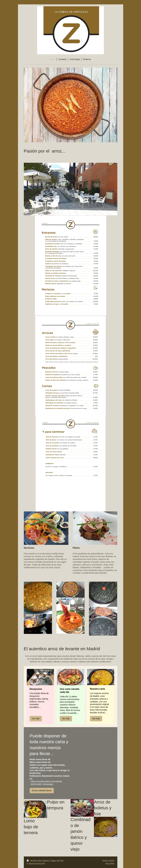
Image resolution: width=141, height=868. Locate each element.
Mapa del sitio (57, 861)
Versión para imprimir (38, 861)
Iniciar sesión (108, 861)
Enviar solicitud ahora (42, 790)
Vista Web (110, 864)
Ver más (36, 719)
